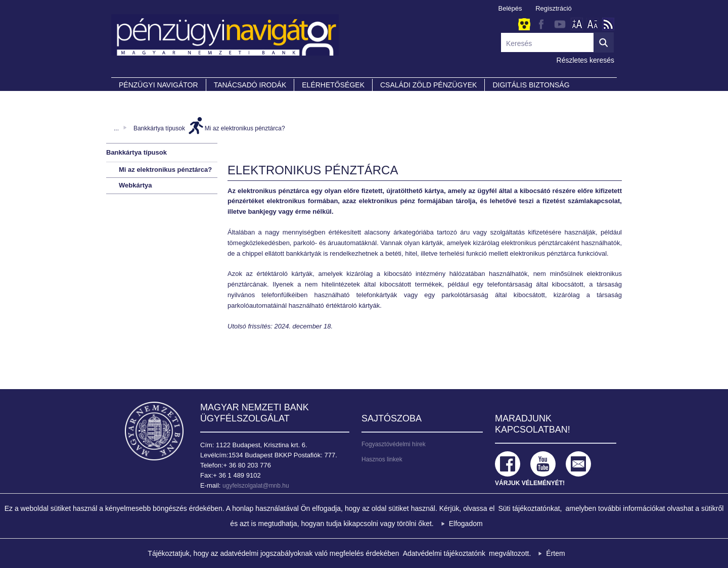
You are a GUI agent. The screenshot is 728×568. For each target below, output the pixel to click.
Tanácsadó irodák (250, 85)
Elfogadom (466, 524)
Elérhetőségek (333, 85)
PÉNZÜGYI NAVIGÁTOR (158, 85)
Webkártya (135, 185)
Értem (555, 553)
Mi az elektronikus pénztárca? (245, 128)
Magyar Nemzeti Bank (154, 431)
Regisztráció (554, 8)
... (116, 128)
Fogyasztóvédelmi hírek (394, 444)
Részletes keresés (585, 60)
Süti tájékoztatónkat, (530, 508)
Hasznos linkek (382, 459)
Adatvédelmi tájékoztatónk (444, 553)
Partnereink (144, 99)
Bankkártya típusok (159, 128)
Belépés (510, 8)
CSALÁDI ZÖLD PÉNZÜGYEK (428, 85)
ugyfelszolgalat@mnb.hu (256, 486)
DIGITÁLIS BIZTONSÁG (531, 85)
